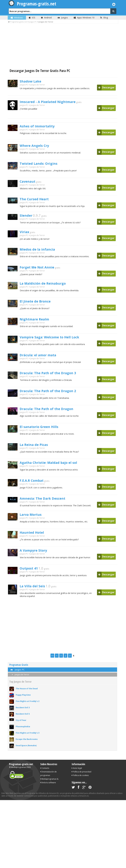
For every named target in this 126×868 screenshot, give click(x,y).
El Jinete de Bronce (38, 304)
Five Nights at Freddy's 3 (27, 736)
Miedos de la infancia (40, 251)
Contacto (45, 771)
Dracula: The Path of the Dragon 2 (53, 393)
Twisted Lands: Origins (42, 164)
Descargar (106, 87)
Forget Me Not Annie (40, 269)
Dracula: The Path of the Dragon (51, 411)
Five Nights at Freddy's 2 (27, 704)
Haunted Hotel (34, 536)
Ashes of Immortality (40, 126)
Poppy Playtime (23, 698)
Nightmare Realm (37, 322)
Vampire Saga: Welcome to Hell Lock (55, 340)
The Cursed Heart (37, 200)
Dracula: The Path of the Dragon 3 (53, 376)
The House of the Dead (27, 692)
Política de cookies (80, 778)
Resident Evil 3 (23, 711)
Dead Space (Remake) (26, 749)
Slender (27, 217)
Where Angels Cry (37, 146)
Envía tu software (48, 786)
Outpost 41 (31, 572)
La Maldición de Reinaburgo (47, 286)
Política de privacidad (81, 775)
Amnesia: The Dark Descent (46, 501)
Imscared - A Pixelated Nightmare (53, 102)
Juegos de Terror (20, 678)
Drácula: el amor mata (42, 358)
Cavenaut (29, 182)
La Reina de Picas (36, 447)
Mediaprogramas (19, 770)
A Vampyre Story (36, 554)
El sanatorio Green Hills (43, 429)
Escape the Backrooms (27, 742)
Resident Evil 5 (23, 717)
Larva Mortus (33, 518)
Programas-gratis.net (21, 767)
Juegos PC (24, 86)
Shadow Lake (32, 82)
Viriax (25, 234)
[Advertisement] (63, 46)
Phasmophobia (23, 730)
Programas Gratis (19, 668)
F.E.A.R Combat (34, 483)
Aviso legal (77, 771)
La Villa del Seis (35, 590)
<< (52, 659)
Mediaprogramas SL (49, 782)
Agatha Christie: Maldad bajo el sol (54, 465)
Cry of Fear (21, 723)
